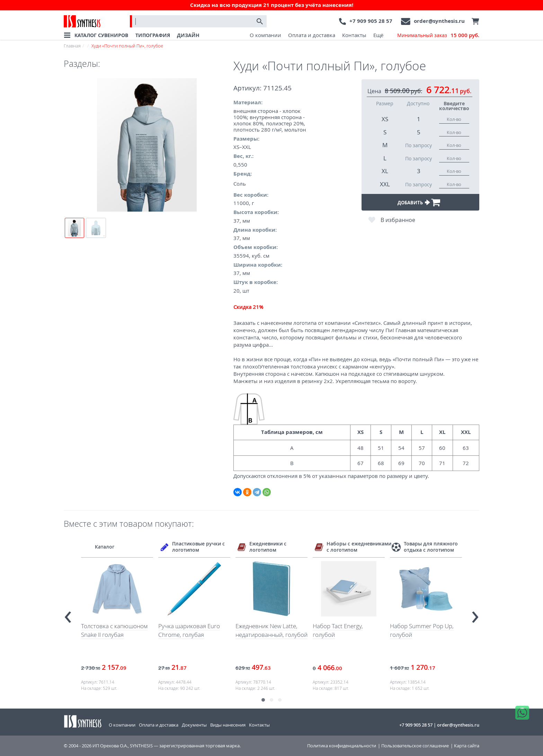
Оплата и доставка (312, 35)
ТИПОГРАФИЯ (153, 35)
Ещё (378, 35)
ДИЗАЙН (188, 35)
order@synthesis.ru (439, 21)
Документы (194, 725)
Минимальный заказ (438, 35)
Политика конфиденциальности (342, 746)
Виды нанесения (228, 725)
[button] (263, 700)
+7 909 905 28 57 (371, 21)
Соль (240, 184)
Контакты (354, 35)
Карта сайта (467, 746)
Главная (72, 46)
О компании (265, 35)
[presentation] (68, 614)
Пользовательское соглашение (415, 746)
